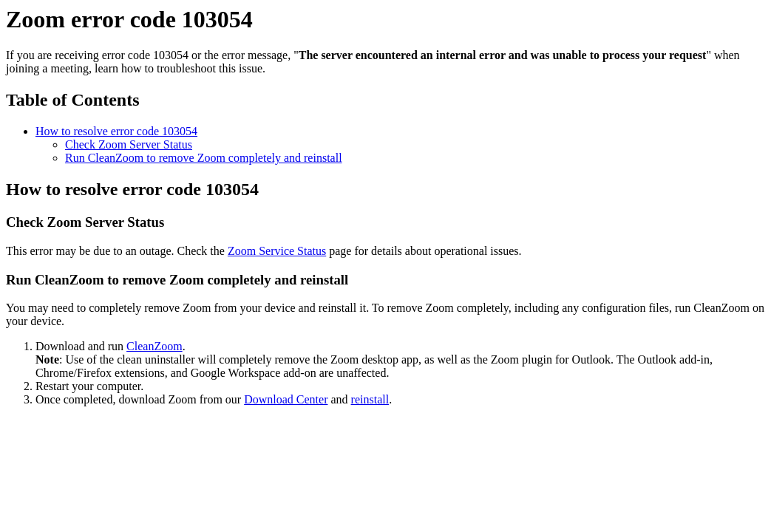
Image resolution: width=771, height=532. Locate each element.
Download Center (286, 399)
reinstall (370, 399)
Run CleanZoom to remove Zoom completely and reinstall (204, 158)
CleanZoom (154, 346)
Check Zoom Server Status (129, 144)
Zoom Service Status (277, 251)
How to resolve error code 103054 (116, 131)
